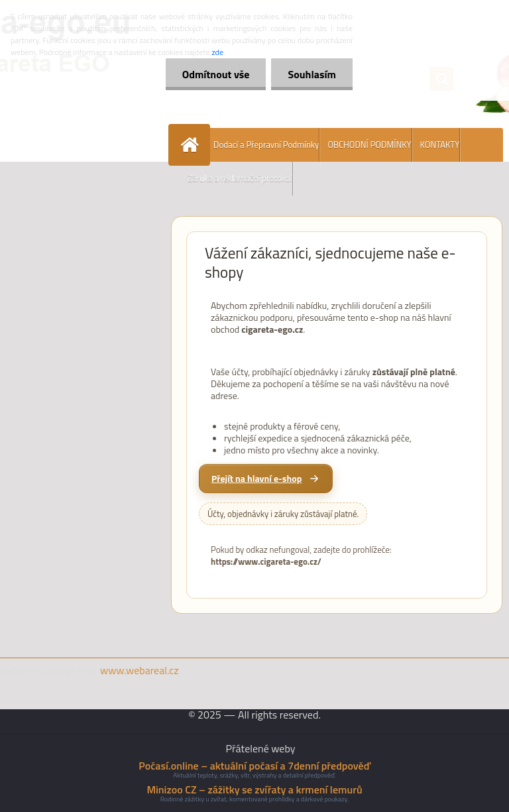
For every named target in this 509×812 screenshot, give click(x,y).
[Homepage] (192, 145)
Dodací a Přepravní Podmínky (266, 145)
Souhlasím (312, 74)
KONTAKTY (440, 145)
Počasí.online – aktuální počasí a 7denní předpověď (254, 766)
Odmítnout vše (216, 74)
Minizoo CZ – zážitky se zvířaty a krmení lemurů (254, 789)
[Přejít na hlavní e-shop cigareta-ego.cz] (266, 479)
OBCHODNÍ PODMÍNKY (369, 145)
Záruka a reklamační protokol (240, 178)
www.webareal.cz (140, 670)
